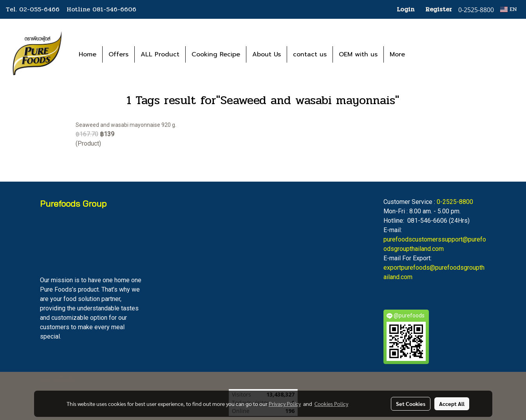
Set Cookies (411, 404)
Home (88, 54)
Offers (118, 54)
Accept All (452, 404)
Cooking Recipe (216, 54)
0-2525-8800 (455, 202)
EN (509, 9)
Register (439, 9)
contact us (310, 54)
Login (406, 9)
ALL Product (160, 54)
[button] (423, 54)
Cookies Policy (331, 404)
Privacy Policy (285, 404)
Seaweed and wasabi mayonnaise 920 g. (126, 125)
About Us (267, 54)
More (397, 54)
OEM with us (358, 54)
